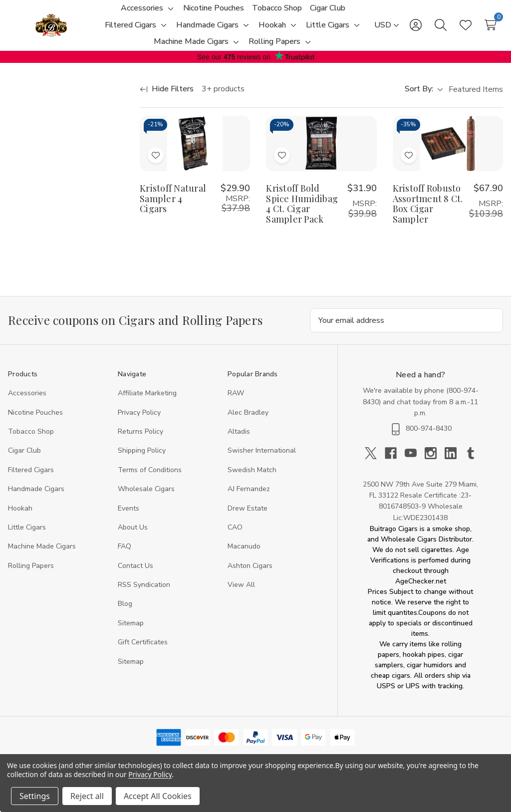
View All (241, 597)
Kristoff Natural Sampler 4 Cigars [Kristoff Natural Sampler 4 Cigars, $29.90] (173, 211)
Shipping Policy (142, 462)
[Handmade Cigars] (207, 31)
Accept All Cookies (158, 796)
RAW (236, 405)
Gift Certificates (143, 654)
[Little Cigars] (328, 31)
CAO (235, 539)
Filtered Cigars (31, 482)
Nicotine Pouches (35, 424)
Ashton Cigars (250, 578)
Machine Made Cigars (42, 558)
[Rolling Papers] (274, 48)
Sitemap (131, 635)
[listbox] (475, 101)
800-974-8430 (421, 441)
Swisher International (262, 462)
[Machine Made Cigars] (191, 48)
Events (128, 520)
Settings (35, 796)
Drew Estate (248, 520)
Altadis (239, 443)
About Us (133, 539)
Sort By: (424, 101)
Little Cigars (27, 539)
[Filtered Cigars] (130, 31)
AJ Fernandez (249, 501)
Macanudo (244, 558)
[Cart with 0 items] (491, 31)
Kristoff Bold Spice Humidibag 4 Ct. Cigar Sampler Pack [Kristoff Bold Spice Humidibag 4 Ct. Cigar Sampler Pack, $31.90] (302, 216)
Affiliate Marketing (147, 405)
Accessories (27, 405)
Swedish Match (252, 482)
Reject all (87, 796)
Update (70, 233)
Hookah (20, 520)
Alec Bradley (248, 424)
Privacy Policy (139, 424)
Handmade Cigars (36, 501)
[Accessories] (142, 14)
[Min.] (38, 210)
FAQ (125, 558)
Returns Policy (140, 443)
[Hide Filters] (167, 101)
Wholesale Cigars (146, 501)
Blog (125, 616)
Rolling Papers (31, 578)
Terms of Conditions (150, 482)
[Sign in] (416, 31)
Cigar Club (24, 462)
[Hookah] (272, 31)
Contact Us (135, 578)
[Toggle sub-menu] (169, 14)
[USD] (387, 31)
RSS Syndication (144, 597)
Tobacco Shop (31, 443)
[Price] (70, 183)
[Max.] (101, 210)
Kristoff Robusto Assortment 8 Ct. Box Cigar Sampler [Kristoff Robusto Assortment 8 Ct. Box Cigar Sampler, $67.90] (428, 216)
